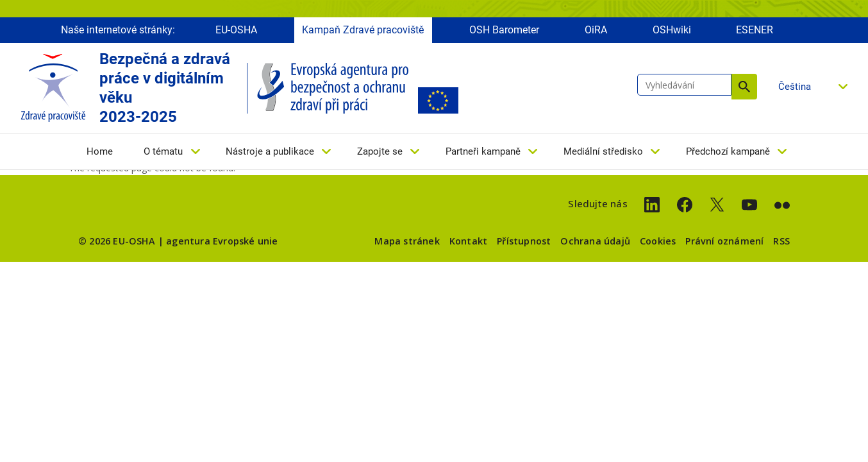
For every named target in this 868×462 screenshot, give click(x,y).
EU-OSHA (236, 30)
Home (100, 152)
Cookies (658, 241)
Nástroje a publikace (270, 152)
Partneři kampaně (483, 152)
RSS (781, 241)
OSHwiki (672, 30)
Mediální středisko (603, 152)
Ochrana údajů (595, 241)
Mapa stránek (407, 241)
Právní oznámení (724, 241)
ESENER (755, 30)
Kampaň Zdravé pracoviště (363, 30)
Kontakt (468, 241)
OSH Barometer (504, 30)
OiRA (596, 30)
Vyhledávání (744, 87)
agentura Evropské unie (222, 241)
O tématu (163, 152)
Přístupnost (524, 241)
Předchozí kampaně (728, 152)
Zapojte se (380, 152)
